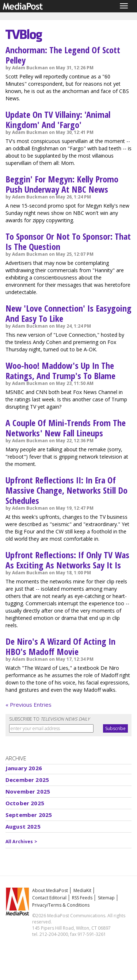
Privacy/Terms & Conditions (61, 905)
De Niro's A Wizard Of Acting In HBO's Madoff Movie (60, 646)
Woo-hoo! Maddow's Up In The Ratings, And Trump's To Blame (60, 371)
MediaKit (82, 890)
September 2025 (29, 815)
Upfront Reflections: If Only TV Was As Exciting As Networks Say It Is (67, 560)
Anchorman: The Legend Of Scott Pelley (63, 55)
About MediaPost (50, 890)
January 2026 (24, 768)
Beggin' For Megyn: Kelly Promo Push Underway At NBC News (62, 184)
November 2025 (28, 791)
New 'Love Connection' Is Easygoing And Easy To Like (68, 313)
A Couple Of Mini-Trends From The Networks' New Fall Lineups (66, 428)
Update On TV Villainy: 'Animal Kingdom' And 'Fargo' (58, 119)
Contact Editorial (49, 898)
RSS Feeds (82, 898)
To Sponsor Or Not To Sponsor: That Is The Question (68, 241)
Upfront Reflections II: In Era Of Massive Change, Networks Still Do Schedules (66, 490)
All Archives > (21, 842)
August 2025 (23, 826)
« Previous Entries (28, 705)
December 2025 (27, 780)
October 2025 (25, 803)
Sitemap (106, 898)
